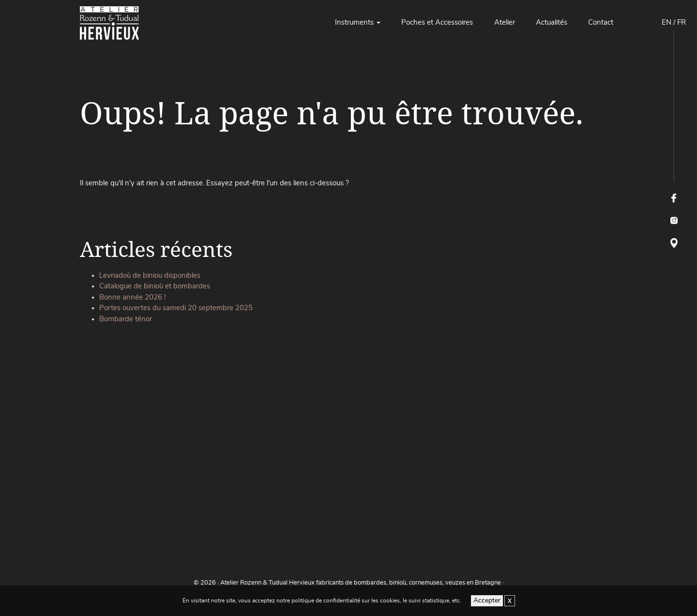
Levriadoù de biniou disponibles (150, 276)
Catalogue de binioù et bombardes (155, 286)
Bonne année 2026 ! (132, 297)
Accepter (487, 601)
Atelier (505, 23)
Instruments (354, 23)
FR (682, 23)
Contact (601, 23)
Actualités (552, 23)
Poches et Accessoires (437, 23)
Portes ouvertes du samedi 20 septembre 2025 (176, 308)
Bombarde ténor (126, 319)
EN (667, 23)
